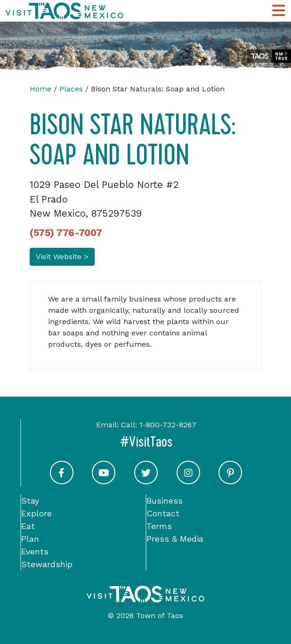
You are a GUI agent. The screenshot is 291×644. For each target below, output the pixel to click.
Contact (163, 513)
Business (165, 501)
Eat (28, 526)
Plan (30, 539)
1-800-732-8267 (168, 425)
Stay (30, 501)
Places (71, 89)
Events (35, 551)
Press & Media (175, 539)
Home (40, 89)
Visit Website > (62, 257)
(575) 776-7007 (66, 233)
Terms (159, 526)
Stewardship (47, 564)
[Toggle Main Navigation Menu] (279, 11)
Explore (36, 513)
